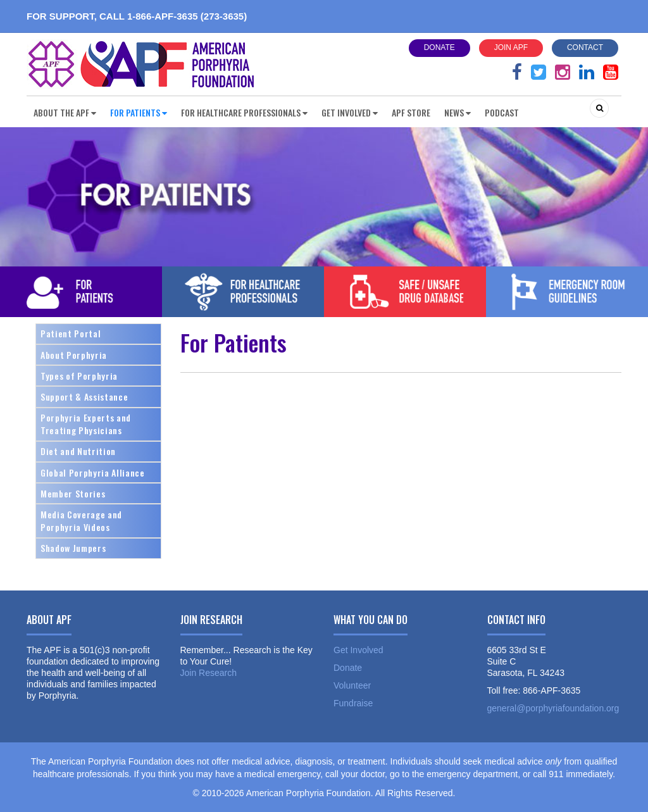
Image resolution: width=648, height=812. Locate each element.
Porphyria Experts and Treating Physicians (86, 424)
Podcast (502, 112)
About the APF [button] (65, 112)
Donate (439, 47)
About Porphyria (74, 355)
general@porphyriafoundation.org (553, 708)
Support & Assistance (84, 397)
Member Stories (73, 493)
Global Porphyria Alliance (93, 472)
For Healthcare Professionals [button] (244, 112)
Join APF (511, 47)
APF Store (411, 112)
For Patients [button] (139, 112)
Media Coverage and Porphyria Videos (81, 521)
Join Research (209, 673)
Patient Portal (71, 333)
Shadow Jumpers (73, 548)
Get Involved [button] (350, 112)
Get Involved (358, 650)
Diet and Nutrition (78, 451)
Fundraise (353, 703)
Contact (585, 47)
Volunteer (352, 685)
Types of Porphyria (79, 376)
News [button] (458, 112)
